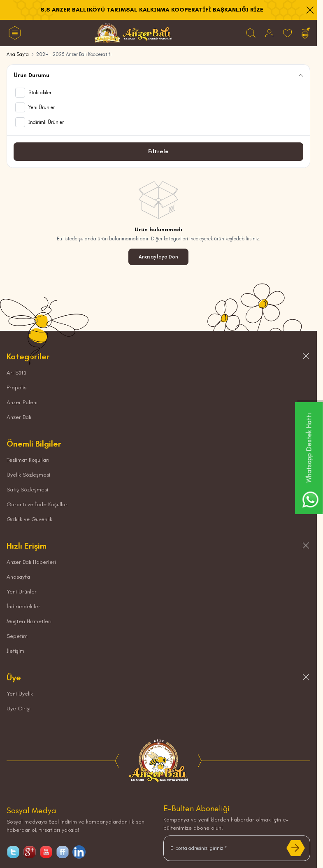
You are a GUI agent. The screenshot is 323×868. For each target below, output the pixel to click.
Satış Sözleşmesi (27, 490)
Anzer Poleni (22, 402)
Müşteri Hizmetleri (29, 621)
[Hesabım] (269, 33)
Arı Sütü (16, 373)
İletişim (15, 651)
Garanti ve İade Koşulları (38, 504)
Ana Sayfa (18, 54)
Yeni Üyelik (20, 694)
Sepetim (17, 636)
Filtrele (158, 151)
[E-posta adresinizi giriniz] (237, 848)
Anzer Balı (19, 417)
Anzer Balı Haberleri (31, 562)
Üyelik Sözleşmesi (28, 475)
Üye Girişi (19, 709)
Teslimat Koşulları (28, 460)
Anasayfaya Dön (158, 257)
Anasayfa (18, 577)
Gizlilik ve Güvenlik (29, 519)
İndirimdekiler (23, 606)
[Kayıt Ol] (296, 848)
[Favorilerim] (287, 33)
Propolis (16, 387)
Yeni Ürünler (22, 592)
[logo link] (134, 33)
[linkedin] (79, 852)
